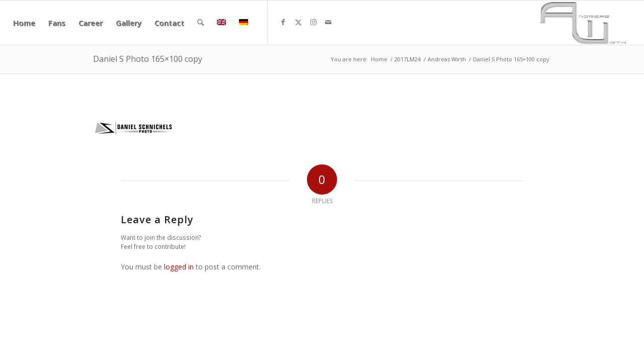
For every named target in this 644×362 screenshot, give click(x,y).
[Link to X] (298, 22)
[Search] (200, 23)
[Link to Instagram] (313, 22)
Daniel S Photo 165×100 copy (148, 59)
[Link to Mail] (329, 22)
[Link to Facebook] (283, 22)
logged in (179, 267)
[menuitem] (24, 23)
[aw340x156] (583, 23)
